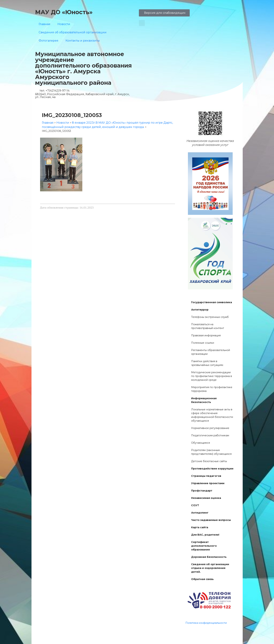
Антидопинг (200, 513)
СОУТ (195, 505)
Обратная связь (202, 579)
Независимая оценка (206, 498)
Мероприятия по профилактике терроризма (212, 389)
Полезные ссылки (203, 343)
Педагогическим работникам (210, 435)
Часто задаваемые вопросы (211, 520)
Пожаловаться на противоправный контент (208, 326)
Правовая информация (206, 335)
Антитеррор (200, 310)
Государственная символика (212, 302)
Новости (64, 24)
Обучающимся (201, 443)
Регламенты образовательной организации (211, 352)
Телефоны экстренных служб (210, 317)
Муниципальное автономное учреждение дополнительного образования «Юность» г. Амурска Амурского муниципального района (83, 68)
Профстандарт (202, 491)
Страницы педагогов (206, 476)
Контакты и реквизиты (83, 41)
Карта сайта (200, 527)
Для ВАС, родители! (205, 535)
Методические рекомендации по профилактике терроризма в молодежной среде (212, 376)
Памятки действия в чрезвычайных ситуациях (207, 363)
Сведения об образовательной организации (73, 32)
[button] (142, 23)
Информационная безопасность (204, 400)
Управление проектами (208, 483)
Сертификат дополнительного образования (204, 546)
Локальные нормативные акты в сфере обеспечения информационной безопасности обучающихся (212, 415)
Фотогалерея (49, 41)
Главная (44, 24)
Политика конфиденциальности (206, 623)
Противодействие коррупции (212, 469)
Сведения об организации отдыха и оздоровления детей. (210, 568)
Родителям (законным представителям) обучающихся (211, 452)
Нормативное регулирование (210, 428)
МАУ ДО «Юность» (64, 12)
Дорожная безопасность (209, 557)
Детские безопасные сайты (209, 461)
